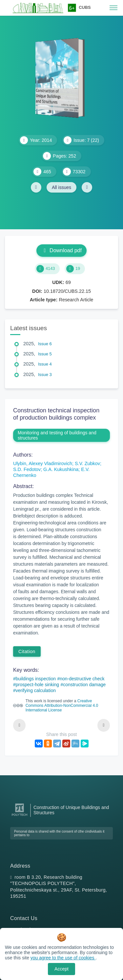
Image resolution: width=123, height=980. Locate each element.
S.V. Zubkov (87, 463)
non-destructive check (82, 679)
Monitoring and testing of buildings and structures (57, 435)
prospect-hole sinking (37, 685)
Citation (27, 651)
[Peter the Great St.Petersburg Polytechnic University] (20, 816)
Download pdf (61, 250)
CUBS (85, 7)
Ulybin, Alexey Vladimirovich (43, 463)
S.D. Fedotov (27, 469)
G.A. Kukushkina (61, 469)
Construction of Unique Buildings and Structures (71, 810)
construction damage (84, 685)
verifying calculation (36, 690)
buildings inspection (36, 679)
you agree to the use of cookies (63, 958)
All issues (61, 187)
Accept (61, 969)
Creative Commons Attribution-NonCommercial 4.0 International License (62, 706)
